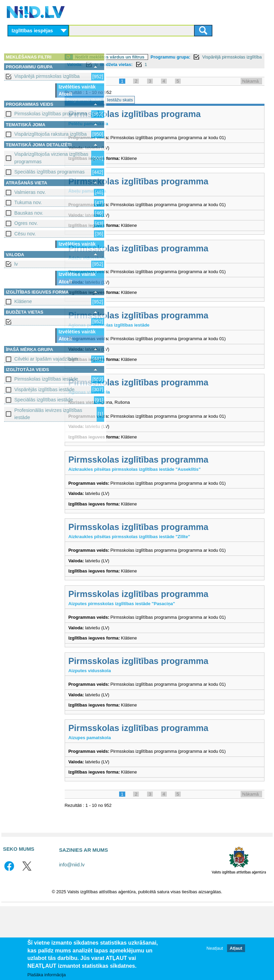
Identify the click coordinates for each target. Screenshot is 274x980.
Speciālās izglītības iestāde (44, 400)
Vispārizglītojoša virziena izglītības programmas (51, 158)
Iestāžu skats (167, 107)
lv (16, 264)
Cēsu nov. (25, 234)
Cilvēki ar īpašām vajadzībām (46, 359)
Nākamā (251, 89)
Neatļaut (215, 948)
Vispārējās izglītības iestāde (44, 389)
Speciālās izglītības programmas (50, 172)
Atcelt (65, 94)
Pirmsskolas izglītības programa (182, 122)
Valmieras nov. (30, 192)
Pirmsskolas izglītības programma (51, 114)
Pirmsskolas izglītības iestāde (46, 379)
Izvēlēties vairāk (77, 87)
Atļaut (236, 948)
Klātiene (23, 301)
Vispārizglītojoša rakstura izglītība (51, 134)
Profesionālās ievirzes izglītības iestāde (48, 414)
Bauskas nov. (29, 213)
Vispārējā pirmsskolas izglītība (47, 76)
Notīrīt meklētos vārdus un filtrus (157, 57)
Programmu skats (131, 107)
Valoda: (208, 64)
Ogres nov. (26, 223)
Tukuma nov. (28, 202)
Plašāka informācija (47, 975)
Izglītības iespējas (32, 31)
